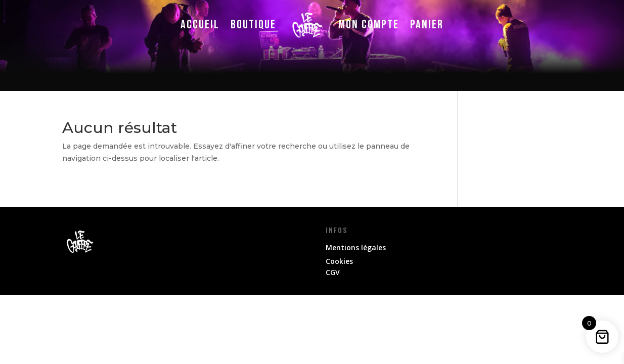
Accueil (200, 25)
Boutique (253, 25)
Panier (427, 25)
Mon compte (369, 25)
